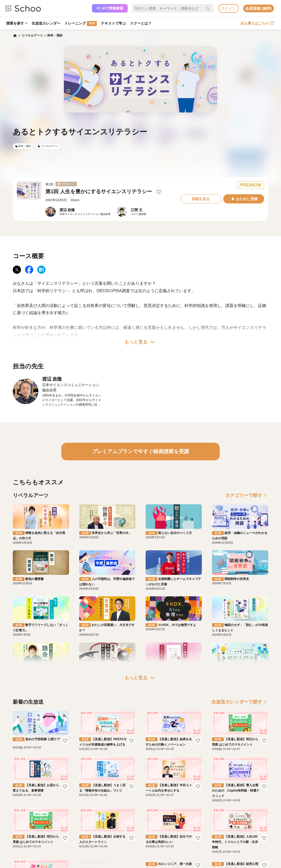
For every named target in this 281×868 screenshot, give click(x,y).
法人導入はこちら (257, 23)
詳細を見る (201, 199)
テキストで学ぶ (113, 23)
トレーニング (81, 24)
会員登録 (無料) (259, 8)
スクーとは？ (141, 23)
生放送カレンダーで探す (240, 702)
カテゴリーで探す (247, 495)
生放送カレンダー (46, 23)
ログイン (228, 8)
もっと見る (140, 342)
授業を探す (17, 23)
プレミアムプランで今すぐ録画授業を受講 (140, 451)
